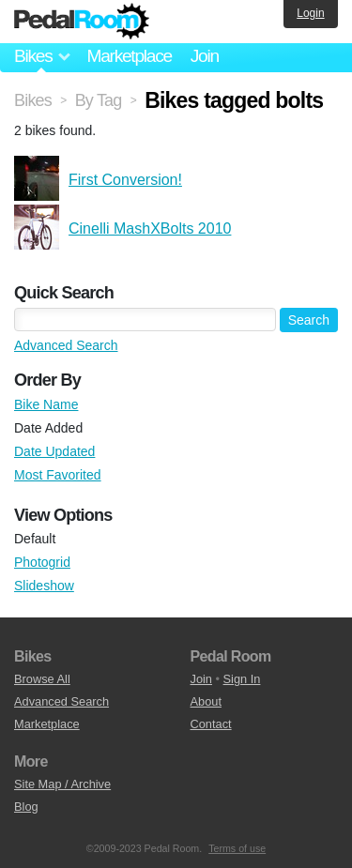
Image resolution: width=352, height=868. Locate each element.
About (206, 701)
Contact (211, 724)
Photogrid (42, 562)
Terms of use (237, 848)
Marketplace (129, 56)
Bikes (33, 100)
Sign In (242, 679)
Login (310, 13)
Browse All (42, 679)
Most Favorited (58, 475)
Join (205, 56)
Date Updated (54, 451)
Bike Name (46, 404)
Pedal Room (82, 22)
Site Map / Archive (62, 784)
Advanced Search (66, 345)
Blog (26, 807)
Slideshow (44, 586)
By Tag (99, 100)
